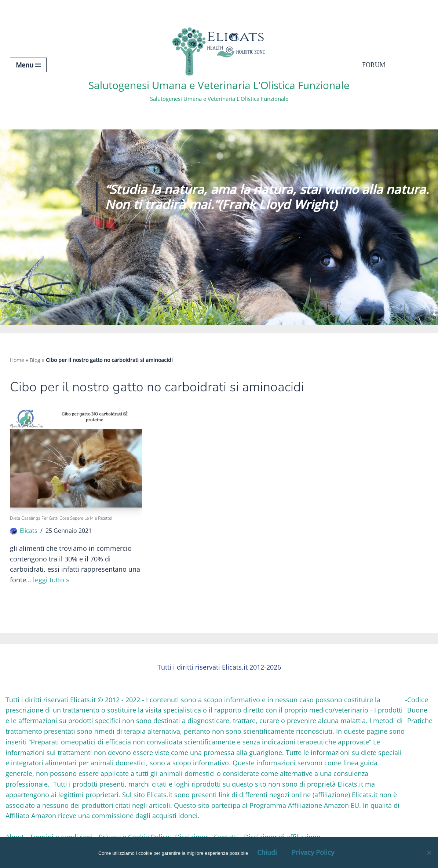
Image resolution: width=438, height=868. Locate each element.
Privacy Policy (313, 852)
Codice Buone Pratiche (420, 710)
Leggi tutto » (51, 581)
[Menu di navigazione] (28, 65)
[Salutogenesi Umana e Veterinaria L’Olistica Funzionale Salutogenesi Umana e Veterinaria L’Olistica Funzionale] (219, 65)
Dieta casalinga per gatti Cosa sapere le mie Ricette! (61, 518)
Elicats (29, 531)
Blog (35, 360)
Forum (374, 65)
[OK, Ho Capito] (429, 853)
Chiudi (267, 852)
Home (17, 360)
